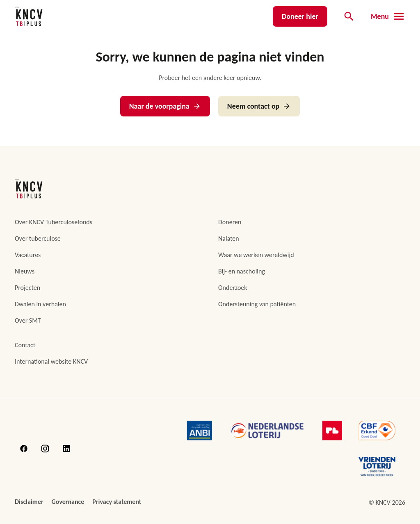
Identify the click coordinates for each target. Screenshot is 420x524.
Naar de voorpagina (165, 106)
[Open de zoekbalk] (349, 16)
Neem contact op (259, 106)
